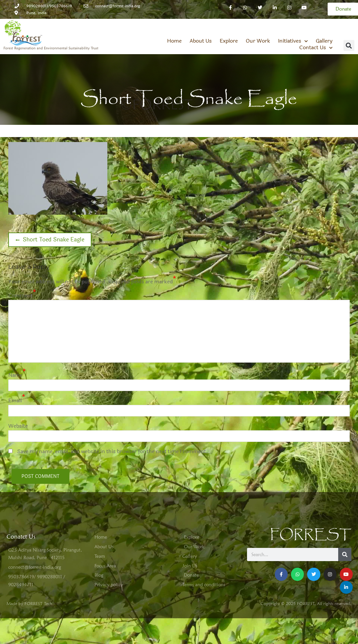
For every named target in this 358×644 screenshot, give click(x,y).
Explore (229, 41)
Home (174, 41)
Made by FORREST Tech (29, 603)
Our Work (258, 41)
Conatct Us (21, 537)
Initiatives (293, 41)
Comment (20, 295)
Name (15, 375)
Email (15, 400)
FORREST (311, 535)
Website (18, 426)
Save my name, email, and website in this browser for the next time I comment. (113, 451)
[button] (349, 45)
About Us (201, 41)
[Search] (345, 555)
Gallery (324, 41)
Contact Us (316, 48)
